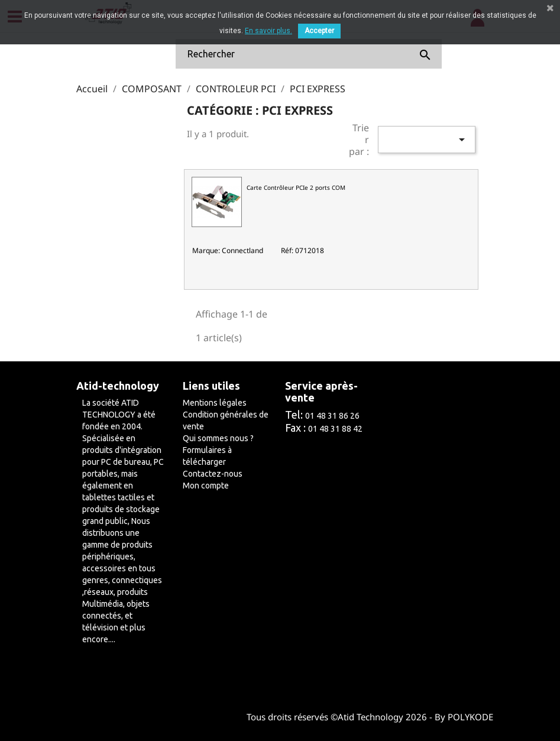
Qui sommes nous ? (218, 438)
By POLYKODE (464, 717)
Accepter (319, 31)
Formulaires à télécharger (207, 456)
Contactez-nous (213, 474)
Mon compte (206, 486)
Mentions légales (215, 403)
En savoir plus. (268, 31)
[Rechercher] (309, 54)
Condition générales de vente (226, 420)
